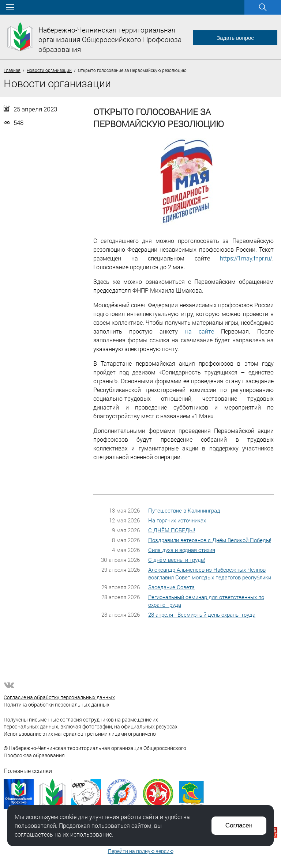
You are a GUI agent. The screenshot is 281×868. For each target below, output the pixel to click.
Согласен (239, 825)
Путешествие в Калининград (184, 510)
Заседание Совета (171, 587)
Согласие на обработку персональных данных (59, 697)
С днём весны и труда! (177, 560)
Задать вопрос (235, 38)
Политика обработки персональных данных (57, 705)
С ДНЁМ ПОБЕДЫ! (172, 530)
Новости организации (49, 70)
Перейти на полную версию (141, 851)
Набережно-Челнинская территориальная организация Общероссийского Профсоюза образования (110, 39)
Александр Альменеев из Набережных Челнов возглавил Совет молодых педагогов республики (210, 573)
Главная (12, 70)
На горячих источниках (177, 520)
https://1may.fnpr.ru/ (246, 258)
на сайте (200, 331)
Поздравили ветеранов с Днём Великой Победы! (210, 540)
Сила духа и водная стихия (182, 550)
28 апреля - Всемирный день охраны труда (202, 614)
